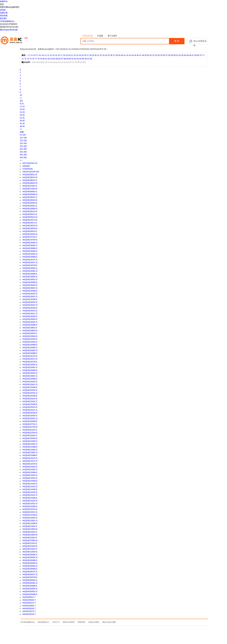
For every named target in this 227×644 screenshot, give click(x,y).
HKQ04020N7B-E (30, 577)
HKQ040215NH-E (30, 540)
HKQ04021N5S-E (30, 475)
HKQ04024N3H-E (30, 234)
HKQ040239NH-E (30, 331)
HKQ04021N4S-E (30, 484)
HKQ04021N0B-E (30, 523)
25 (82, 55)
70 (201, 55)
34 (106, 55)
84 (54, 59)
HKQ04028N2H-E (30, 183)
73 (25, 59)
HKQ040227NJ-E (30, 424)
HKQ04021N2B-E (30, 506)
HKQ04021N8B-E (30, 455)
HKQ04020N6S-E (30, 580)
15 (56, 55)
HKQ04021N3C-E (30, 495)
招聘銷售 (81, 622)
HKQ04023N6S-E (30, 268)
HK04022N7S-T (29, 611)
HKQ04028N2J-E (30, 180)
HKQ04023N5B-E (30, 282)
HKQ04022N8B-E (30, 353)
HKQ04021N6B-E (30, 472)
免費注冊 (4, 13)
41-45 (22, 124)
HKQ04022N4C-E (30, 384)
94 (80, 59)
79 (41, 59)
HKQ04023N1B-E (30, 316)
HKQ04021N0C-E (30, 521)
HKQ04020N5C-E (30, 592)
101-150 (23, 138)
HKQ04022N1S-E (30, 407)
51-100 (23, 135)
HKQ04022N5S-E (30, 373)
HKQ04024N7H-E (30, 226)
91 (73, 59)
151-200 (23, 141)
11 (46, 55)
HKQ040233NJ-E (30, 333)
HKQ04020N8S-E (30, 563)
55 (161, 55)
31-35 (22, 118)
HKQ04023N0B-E (30, 325)
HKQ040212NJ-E (30, 543)
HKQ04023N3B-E (30, 299)
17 (61, 55)
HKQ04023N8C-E (30, 254)
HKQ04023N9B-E (30, 248)
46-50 (22, 126)
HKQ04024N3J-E (30, 231)
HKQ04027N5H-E (30, 189)
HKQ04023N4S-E (30, 285)
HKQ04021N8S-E (30, 450)
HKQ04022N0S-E (30, 416)
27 (88, 55)
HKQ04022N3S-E (30, 390)
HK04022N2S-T (29, 614)
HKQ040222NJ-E (30, 430)
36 (111, 55)
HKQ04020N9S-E (30, 555)
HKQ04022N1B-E (30, 413)
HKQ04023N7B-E (30, 265)
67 (193, 55)
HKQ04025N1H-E (30, 217)
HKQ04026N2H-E (30, 200)
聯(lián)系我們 (69, 622)
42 (127, 55)
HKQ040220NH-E (30, 438)
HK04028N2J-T (29, 597)
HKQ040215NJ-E (30, 538)
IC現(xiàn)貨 (88, 36)
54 (159, 55)
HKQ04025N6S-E (30, 203)
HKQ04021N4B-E (30, 489)
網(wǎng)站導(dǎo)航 (9, 30)
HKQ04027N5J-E (30, 186)
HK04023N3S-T (29, 609)
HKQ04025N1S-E (30, 211)
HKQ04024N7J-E (30, 223)
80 (44, 59)
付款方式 (56, 622)
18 (64, 55)
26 (85, 55)
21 (72, 55)
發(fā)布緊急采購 (200, 42)
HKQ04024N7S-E (30, 220)
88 (65, 59)
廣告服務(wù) (43, 622)
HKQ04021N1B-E (30, 515)
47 (140, 55)
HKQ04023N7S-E (30, 260)
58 (169, 55)
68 (196, 55)
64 (185, 55)
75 (30, 59)
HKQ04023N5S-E (30, 277)
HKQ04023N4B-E (30, 291)
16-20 (22, 109)
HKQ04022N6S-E (30, 365)
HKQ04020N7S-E (30, 572)
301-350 (23, 149)
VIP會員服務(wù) (7, 21)
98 (91, 59)
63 (182, 55)
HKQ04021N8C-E (30, 453)
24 (80, 55)
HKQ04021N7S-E (30, 458)
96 (86, 59)
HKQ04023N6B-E (30, 274)
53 (156, 55)
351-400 (23, 152)
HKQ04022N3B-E (30, 396)
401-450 (23, 155)
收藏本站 (4, 1)
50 (148, 55)
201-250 (23, 143)
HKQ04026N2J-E (30, 197)
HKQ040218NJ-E (30, 526)
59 (172, 55)
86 (59, 59)
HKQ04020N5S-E (30, 589)
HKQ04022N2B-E (30, 404)
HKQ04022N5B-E (30, 379)
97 (88, 59)
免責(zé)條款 (94, 622)
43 (130, 55)
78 (38, 59)
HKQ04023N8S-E (30, 251)
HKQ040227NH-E (30, 427)
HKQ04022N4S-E (30, 382)
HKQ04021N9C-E (30, 444)
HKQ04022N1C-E (30, 410)
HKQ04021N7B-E (30, 464)
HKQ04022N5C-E (30, 376)
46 (138, 55)
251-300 (23, 146)
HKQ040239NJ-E (30, 328)
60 (174, 55)
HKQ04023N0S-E (30, 319)
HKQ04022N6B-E (30, 370)
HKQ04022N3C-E (30, 393)
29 (93, 55)
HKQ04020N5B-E (30, 594)
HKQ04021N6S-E (30, 467)
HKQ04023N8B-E (30, 257)
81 (46, 59)
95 (83, 59)
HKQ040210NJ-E (30, 549)
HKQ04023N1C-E (30, 314)
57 (167, 55)
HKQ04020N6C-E (30, 583)
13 (51, 55)
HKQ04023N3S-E (30, 294)
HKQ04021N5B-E (30, 481)
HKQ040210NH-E (30, 552)
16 (59, 55)
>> (21, 98)
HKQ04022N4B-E (30, 387)
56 (164, 55)
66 (190, 55)
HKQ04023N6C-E (30, 271)
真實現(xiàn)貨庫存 (46, 49)
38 (117, 55)
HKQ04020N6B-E (30, 586)
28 (90, 55)
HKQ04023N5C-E (30, 280)
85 (57, 59)
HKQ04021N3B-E (30, 498)
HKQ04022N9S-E (30, 339)
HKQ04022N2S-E (30, 399)
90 (70, 59)
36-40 (22, 121)
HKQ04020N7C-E (30, 575)
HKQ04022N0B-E (30, 421)
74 (28, 59)
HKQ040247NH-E (30, 240)
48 (143, 55)
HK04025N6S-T (29, 600)
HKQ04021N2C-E (30, 504)
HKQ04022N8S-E (30, 348)
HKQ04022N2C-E (30, 401)
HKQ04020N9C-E (30, 557)
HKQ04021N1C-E (30, 512)
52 (154, 55)
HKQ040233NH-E (30, 336)
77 (36, 59)
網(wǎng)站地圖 (109, 622)
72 (23, 59)
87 (62, 59)
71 (203, 55)
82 (49, 59)
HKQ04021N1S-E (30, 509)
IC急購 (100, 36)
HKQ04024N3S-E (30, 228)
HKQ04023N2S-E (30, 302)
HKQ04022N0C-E (30, 419)
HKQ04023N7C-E (30, 263)
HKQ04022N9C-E (30, 342)
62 (180, 55)
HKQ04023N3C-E (30, 297)
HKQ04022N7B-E (30, 362)
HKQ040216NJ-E (30, 532)
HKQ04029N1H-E (30, 177)
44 (132, 55)
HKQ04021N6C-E (30, 470)
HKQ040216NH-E (30, 535)
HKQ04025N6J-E (30, 206)
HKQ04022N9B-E (30, 345)
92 (75, 59)
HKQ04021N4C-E (30, 487)
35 (109, 55)
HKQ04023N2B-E (30, 308)
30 (96, 55)
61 (177, 55)
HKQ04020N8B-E (30, 569)
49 (146, 55)
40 (122, 55)
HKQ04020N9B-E (30, 560)
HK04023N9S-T (29, 606)
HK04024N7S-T (29, 603)
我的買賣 (4, 16)
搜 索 (177, 41)
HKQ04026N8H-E (30, 194)
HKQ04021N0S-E (30, 518)
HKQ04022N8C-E (30, 350)
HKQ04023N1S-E (30, 311)
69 (198, 55)
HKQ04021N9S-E (30, 441)
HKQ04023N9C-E (30, 245)
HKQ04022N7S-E (30, 356)
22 (75, 55)
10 (43, 55)
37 (114, 55)
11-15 (22, 107)
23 (77, 55)
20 (69, 55)
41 (125, 55)
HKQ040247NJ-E (30, 237)
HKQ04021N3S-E (30, 492)
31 (98, 55)
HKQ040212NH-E (30, 546)
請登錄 (3, 10)
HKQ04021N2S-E (30, 501)
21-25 (22, 112)
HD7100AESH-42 (30, 163)
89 (67, 59)
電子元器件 (112, 36)
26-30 (22, 115)
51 (151, 55)
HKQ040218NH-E (30, 529)
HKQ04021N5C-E (30, 478)
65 (188, 55)
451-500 (23, 158)
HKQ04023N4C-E (30, 288)
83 (51, 59)
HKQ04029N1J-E (30, 175)
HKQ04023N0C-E (30, 322)
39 (119, 55)
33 (103, 55)
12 (48, 55)
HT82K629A (28, 169)
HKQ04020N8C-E (30, 566)
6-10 (22, 104)
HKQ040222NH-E (30, 433)
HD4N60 (26, 166)
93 (78, 59)
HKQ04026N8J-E (30, 192)
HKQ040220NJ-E (30, 436)
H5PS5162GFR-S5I (31, 172)
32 (101, 55)
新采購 (3, 18)
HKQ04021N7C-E (30, 461)
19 (67, 55)
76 (33, 59)
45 (135, 55)
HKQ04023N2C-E (30, 305)
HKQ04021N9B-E (30, 447)
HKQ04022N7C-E (30, 359)
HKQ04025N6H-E (30, 209)
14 (53, 55)
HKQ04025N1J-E (30, 214)
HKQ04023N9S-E (30, 243)
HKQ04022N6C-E (30, 367)
